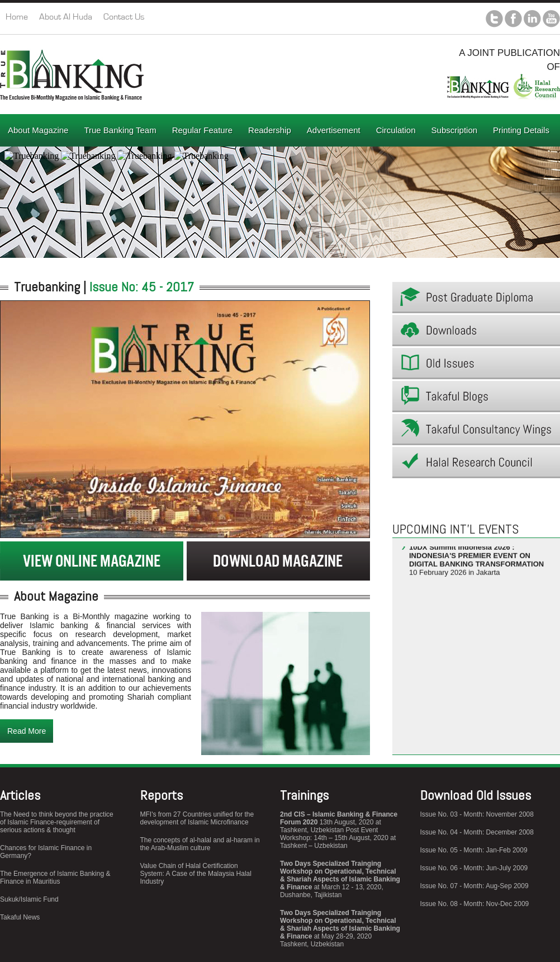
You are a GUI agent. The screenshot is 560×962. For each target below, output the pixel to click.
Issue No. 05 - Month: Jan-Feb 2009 (474, 850)
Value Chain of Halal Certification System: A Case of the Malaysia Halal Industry (196, 874)
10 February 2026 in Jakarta (476, 563)
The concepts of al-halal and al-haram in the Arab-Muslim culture (200, 844)
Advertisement (334, 130)
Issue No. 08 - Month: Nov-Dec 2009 (475, 904)
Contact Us (124, 17)
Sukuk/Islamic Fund (29, 899)
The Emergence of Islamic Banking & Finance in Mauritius (55, 878)
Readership (270, 130)
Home (17, 17)
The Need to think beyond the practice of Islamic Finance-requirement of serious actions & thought (57, 822)
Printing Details (521, 130)
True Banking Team (120, 130)
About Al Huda (66, 17)
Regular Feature (202, 130)
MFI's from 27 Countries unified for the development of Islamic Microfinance (197, 818)
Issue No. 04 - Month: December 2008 (477, 832)
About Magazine (38, 130)
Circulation (396, 130)
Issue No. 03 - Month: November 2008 (477, 814)
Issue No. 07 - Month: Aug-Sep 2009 (474, 886)
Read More (27, 731)
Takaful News (20, 917)
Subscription (455, 130)
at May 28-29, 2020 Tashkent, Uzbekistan (340, 928)
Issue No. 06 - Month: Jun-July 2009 (474, 868)
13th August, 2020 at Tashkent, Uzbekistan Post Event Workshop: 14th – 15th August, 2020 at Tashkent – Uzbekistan (339, 830)
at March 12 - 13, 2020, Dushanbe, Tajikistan (340, 879)
